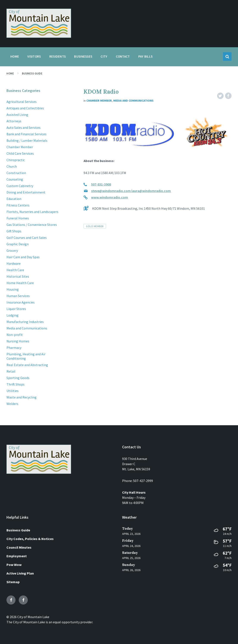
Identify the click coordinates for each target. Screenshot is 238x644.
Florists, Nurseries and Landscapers (32, 212)
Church (12, 166)
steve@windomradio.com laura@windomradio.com (131, 191)
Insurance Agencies (21, 302)
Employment (17, 556)
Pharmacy (14, 348)
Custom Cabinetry (20, 186)
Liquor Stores (16, 309)
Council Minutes (19, 547)
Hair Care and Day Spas (23, 257)
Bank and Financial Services (26, 134)
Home (10, 73)
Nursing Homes (18, 341)
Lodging (12, 315)
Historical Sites (18, 276)
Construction (16, 173)
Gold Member (95, 226)
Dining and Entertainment (26, 192)
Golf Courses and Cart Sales (27, 238)
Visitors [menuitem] (34, 56)
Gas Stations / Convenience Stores (32, 225)
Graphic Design (18, 244)
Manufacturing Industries (25, 322)
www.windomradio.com (110, 197)
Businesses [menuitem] (83, 56)
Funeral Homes (18, 218)
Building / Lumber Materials (27, 140)
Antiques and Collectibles (25, 108)
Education (14, 199)
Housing (13, 289)
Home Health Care (20, 283)
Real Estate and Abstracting (27, 365)
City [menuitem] (104, 56)
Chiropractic (16, 160)
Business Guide (32, 73)
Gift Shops (14, 231)
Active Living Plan (20, 573)
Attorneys (14, 121)
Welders (12, 404)
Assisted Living (17, 115)
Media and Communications (133, 101)
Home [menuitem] (15, 56)
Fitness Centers (18, 205)
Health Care (15, 270)
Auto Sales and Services (23, 128)
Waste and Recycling (22, 397)
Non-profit (15, 335)
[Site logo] (39, 36)
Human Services (18, 296)
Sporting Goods (18, 378)
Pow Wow (14, 565)
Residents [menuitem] (58, 56)
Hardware (14, 263)
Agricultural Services (22, 102)
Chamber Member (99, 101)
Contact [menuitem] (123, 56)
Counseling (15, 179)
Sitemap (13, 582)
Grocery (12, 250)
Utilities (12, 391)
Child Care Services (20, 153)
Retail (11, 371)
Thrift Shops (16, 384)
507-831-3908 (101, 184)
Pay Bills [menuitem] (145, 56)
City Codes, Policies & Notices (30, 539)
